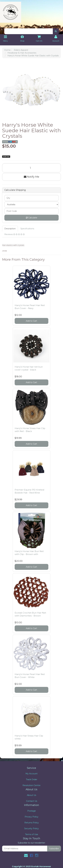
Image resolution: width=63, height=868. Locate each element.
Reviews (15, 234)
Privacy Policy (31, 817)
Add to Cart (31, 321)
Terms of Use (32, 834)
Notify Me (31, 177)
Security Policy (31, 829)
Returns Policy (32, 823)
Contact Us (32, 801)
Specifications (27, 229)
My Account (31, 774)
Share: (10, 142)
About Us (31, 795)
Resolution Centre (31, 785)
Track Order (32, 779)
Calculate (32, 218)
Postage (32, 811)
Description (10, 229)
